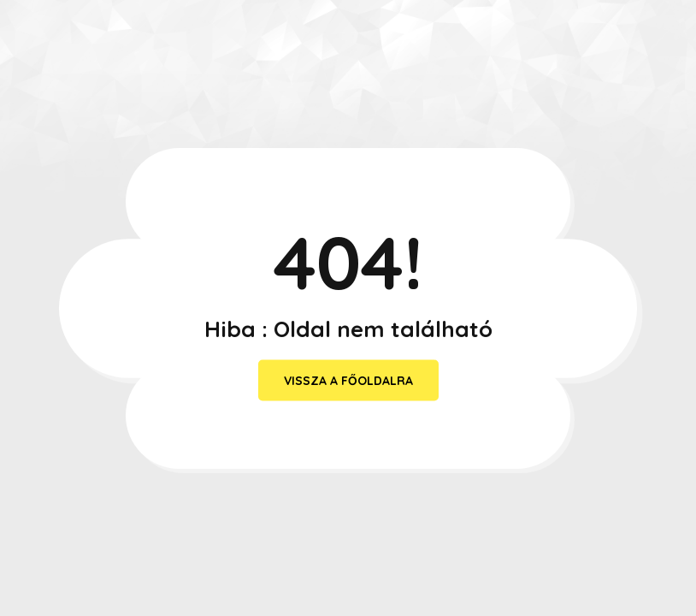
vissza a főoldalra (348, 381)
